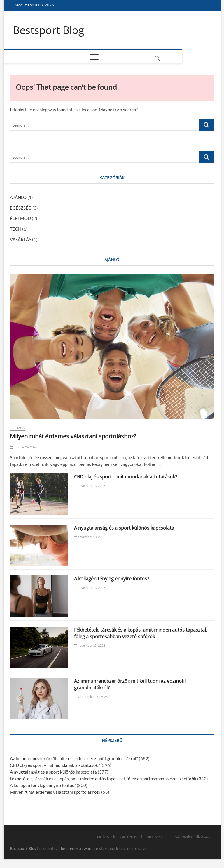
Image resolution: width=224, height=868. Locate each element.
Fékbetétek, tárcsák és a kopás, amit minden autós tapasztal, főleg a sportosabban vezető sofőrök (141, 633)
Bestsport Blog (49, 30)
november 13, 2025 (90, 486)
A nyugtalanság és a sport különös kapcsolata (124, 528)
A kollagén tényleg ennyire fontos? (112, 579)
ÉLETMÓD (20, 219)
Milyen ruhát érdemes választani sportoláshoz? (73, 436)
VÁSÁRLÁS (21, 240)
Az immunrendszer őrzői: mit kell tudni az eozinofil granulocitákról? (74, 758)
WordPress (92, 849)
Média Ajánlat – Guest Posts (117, 837)
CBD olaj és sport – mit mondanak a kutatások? (126, 477)
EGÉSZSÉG (21, 208)
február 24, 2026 (24, 447)
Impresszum (156, 837)
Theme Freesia (70, 849)
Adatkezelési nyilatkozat (192, 836)
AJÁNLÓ (18, 198)
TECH (16, 229)
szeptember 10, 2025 (91, 697)
